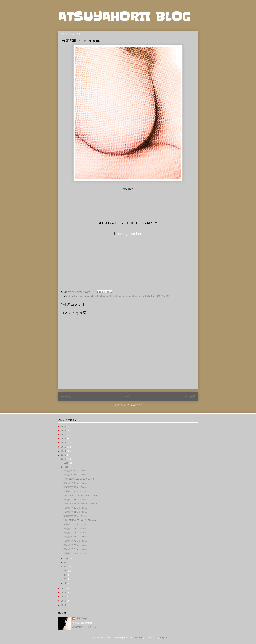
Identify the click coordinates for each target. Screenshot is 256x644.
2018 (64, 459)
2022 (64, 443)
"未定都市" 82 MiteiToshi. (75, 508)
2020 (64, 451)
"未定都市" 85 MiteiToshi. (75, 487)
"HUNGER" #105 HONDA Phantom (80, 520)
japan (86, 296)
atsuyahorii (73, 296)
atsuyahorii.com (132, 234)
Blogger (163, 638)
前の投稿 (190, 396)
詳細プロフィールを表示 (84, 627)
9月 (66, 563)
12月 (66, 463)
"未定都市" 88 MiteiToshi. (75, 471)
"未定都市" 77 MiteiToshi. (75, 533)
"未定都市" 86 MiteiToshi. (75, 483)
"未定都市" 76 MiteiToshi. (75, 537)
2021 (64, 447)
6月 (66, 575)
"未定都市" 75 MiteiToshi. (75, 541)
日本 (158, 296)
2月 (66, 579)
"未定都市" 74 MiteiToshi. (75, 545)
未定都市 (166, 296)
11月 (66, 467)
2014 (64, 601)
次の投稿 (66, 396)
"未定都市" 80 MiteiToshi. (75, 516)
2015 (64, 597)
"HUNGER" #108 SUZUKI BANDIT (79, 479)
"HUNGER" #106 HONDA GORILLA (80, 504)
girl (81, 296)
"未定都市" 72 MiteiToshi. (75, 553)
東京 (152, 296)
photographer (125, 296)
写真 (147, 296)
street (135, 296)
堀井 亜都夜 (81, 618)
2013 (64, 605)
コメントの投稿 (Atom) (131, 405)
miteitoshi (94, 296)
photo (103, 296)
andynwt (138, 638)
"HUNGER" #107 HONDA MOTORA (80, 495)
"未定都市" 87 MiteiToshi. (75, 475)
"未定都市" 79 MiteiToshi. (75, 524)
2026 (64, 426)
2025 (64, 430)
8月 (66, 567)
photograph (112, 296)
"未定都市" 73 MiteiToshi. (75, 549)
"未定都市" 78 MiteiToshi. (75, 528)
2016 (64, 593)
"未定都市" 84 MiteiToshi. (75, 491)
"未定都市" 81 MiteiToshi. (75, 512)
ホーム (128, 396)
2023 (64, 439)
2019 (64, 455)
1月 (66, 583)
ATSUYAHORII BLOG (124, 17)
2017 (64, 588)
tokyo (141, 296)
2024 (64, 434)
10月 (66, 558)
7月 (66, 571)
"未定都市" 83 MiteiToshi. (75, 499)
